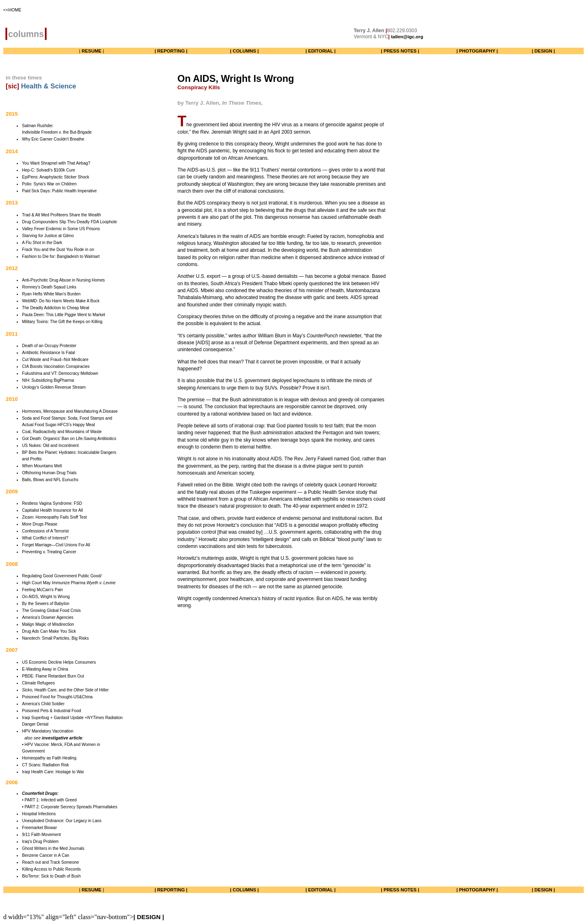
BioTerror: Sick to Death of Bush (51, 876)
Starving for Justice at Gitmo (48, 236)
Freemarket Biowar (40, 828)
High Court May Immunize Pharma (69, 583)
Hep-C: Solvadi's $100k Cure (49, 170)
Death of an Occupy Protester (49, 346)
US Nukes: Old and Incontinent (50, 445)
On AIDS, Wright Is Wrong (46, 597)
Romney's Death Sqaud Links (49, 287)
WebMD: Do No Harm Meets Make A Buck (61, 301)
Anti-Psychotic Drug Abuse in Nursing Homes (63, 280)
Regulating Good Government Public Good (61, 576)
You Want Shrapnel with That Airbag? (56, 163)
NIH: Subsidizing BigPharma (48, 380)
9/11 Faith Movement (41, 835)
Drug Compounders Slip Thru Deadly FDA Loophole (70, 222)
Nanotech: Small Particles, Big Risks (55, 638)
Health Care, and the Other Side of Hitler (71, 690)
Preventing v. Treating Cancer (49, 552)
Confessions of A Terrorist (45, 531)
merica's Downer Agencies (49, 617)
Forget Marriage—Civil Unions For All (56, 545)
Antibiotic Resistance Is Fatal (49, 353)
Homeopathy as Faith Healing (49, 758)
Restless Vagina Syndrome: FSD (52, 503)
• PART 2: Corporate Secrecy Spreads (57, 807)
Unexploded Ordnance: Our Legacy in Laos (62, 821)
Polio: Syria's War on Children (49, 184)
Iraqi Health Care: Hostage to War (53, 772)
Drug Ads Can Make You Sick (49, 631)
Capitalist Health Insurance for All (52, 510)
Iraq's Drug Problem (40, 841)
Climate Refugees (38, 683)
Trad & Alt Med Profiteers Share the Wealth (62, 215)
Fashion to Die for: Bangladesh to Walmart (61, 256)
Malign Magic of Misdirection (48, 624)
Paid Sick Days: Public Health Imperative (59, 191)
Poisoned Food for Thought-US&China (57, 697)
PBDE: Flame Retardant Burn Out (53, 676)
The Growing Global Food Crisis (51, 610)
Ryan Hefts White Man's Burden (51, 294)
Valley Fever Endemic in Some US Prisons (61, 229)
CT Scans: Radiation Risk (45, 765)
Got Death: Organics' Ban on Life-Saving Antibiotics (69, 439)
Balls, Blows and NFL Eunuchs (50, 480)
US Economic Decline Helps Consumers (59, 662)
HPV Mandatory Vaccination (48, 731)
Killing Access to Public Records (51, 869)
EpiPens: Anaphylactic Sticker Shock (56, 177)
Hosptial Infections (39, 814)
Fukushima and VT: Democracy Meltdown (60, 373)
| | (92, 51)
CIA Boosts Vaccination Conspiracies (56, 366)
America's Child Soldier (43, 704)
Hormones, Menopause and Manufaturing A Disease (70, 411)
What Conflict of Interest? (45, 538)
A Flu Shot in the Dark (42, 243)
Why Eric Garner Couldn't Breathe (53, 139)
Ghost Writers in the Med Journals (53, 848)
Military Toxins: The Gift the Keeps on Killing (62, 322)
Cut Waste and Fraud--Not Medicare (55, 360)
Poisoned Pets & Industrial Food (52, 711)
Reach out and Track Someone (51, 862)
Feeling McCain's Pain (42, 590)
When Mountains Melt (42, 466)
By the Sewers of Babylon (46, 604)
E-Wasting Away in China (45, 669)
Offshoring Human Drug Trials (49, 473)
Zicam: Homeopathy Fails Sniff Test (54, 517)
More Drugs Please (40, 524)
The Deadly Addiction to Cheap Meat (56, 308)
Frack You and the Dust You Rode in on (58, 250)
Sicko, (28, 690)
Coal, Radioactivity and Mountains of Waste (62, 432)
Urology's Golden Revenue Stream (54, 387)
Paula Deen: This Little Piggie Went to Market (64, 315)
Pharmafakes (104, 807)
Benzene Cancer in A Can (46, 855)
